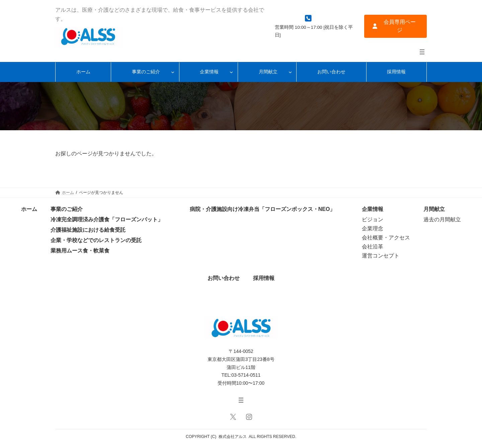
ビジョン (373, 219)
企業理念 (373, 229)
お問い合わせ (224, 278)
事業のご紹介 (67, 209)
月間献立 (434, 209)
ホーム (29, 209)
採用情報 (264, 278)
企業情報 (373, 209)
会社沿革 (373, 247)
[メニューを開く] (422, 52)
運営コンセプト (381, 256)
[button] (395, 26)
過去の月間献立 (442, 219)
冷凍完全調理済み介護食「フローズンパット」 (107, 219)
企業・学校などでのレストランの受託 (96, 240)
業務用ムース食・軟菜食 (80, 251)
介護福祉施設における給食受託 (88, 230)
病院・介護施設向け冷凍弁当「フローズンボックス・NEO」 (263, 209)
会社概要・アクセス (386, 238)
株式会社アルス (233, 437)
